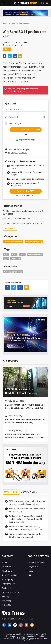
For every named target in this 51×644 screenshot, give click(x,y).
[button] (25, 140)
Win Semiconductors (13, 272)
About (4, 562)
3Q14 (6, 255)
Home (5, 23)
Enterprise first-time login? (19, 149)
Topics (30, 571)
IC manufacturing (34, 242)
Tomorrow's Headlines (37, 562)
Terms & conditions (10, 575)
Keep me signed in (16, 123)
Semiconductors (26, 23)
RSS (29, 575)
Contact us (6, 588)
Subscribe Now (14, 91)
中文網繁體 (6, 601)
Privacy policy (8, 579)
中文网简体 (6, 605)
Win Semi (16, 259)
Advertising (6, 567)
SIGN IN (31, 129)
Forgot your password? (17, 153)
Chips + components (13, 242)
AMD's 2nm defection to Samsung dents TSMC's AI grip (27, 510)
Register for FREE (28, 191)
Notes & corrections (10, 592)
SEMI (6, 259)
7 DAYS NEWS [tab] (29, 492)
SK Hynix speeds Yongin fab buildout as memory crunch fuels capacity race (27, 503)
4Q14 (14, 255)
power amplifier (35, 255)
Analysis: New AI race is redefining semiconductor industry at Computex (25, 528)
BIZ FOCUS (10, 361)
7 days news (33, 567)
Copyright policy (9, 584)
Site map (6, 596)
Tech (13, 23)
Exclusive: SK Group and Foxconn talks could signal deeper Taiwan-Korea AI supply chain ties (26, 519)
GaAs (22, 255)
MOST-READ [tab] (11, 492)
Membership (7, 571)
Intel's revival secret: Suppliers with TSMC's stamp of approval (25, 536)
